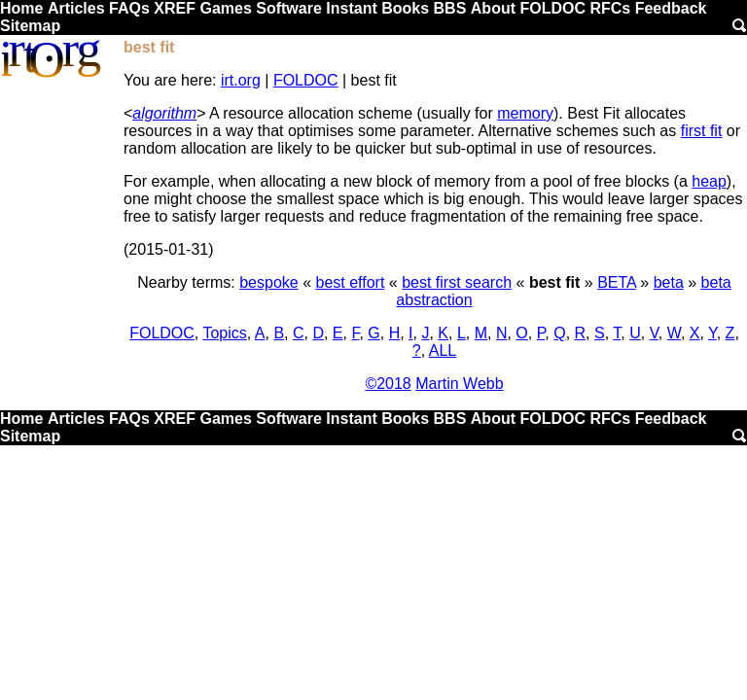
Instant (351, 8)
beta (669, 282)
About (493, 8)
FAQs (129, 8)
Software (289, 8)
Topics (224, 333)
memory (525, 113)
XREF (175, 8)
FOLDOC (552, 8)
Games (225, 8)
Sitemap (30, 26)
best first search (457, 282)
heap (709, 181)
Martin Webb (459, 384)
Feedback (671, 8)
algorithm (164, 113)
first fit (702, 131)
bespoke (269, 282)
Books (405, 8)
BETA (617, 282)
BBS (450, 8)
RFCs (610, 8)
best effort (350, 282)
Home (21, 8)
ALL (443, 350)
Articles (76, 8)
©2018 (388, 384)
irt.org (241, 80)
